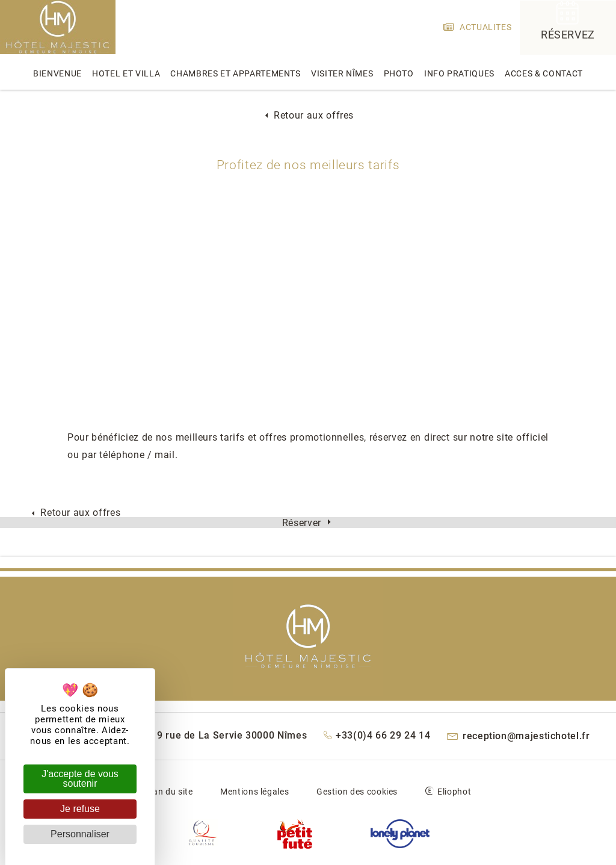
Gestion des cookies (357, 792)
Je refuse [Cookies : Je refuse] (80, 809)
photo (399, 73)
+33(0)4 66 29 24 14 (377, 735)
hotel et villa (126, 73)
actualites (478, 27)
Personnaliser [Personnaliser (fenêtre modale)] (80, 834)
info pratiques (459, 73)
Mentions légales (254, 792)
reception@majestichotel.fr (519, 736)
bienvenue (57, 73)
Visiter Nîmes (342, 73)
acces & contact (544, 73)
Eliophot (454, 792)
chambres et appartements (235, 73)
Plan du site (169, 792)
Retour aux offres (308, 115)
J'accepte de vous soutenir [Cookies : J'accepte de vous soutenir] (80, 779)
